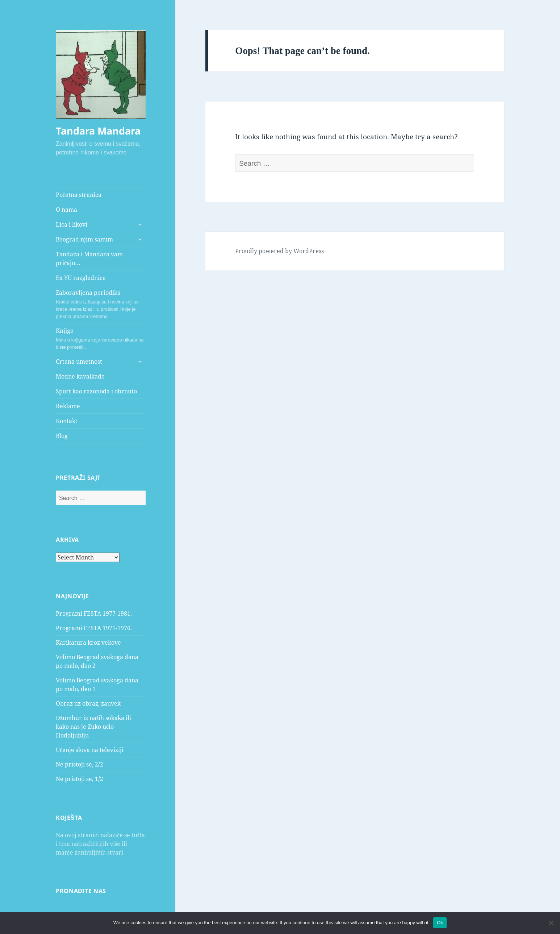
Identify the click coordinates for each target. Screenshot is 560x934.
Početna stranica (79, 195)
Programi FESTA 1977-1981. (94, 613)
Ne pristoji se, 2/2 (80, 764)
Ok (440, 923)
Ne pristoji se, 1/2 (80, 779)
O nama (66, 210)
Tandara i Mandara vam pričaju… (89, 259)
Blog (62, 436)
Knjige (101, 339)
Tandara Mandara (98, 131)
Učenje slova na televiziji (90, 750)
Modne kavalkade (80, 376)
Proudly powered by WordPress (279, 251)
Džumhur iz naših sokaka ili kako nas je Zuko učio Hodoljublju (93, 727)
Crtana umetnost (79, 361)
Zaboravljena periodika (101, 304)
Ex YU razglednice (81, 278)
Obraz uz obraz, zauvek (88, 703)
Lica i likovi (72, 224)
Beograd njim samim (84, 239)
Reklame (68, 406)
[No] (551, 923)
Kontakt (67, 421)
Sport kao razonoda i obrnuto (96, 391)
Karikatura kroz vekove (88, 642)
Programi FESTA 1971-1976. (94, 628)
